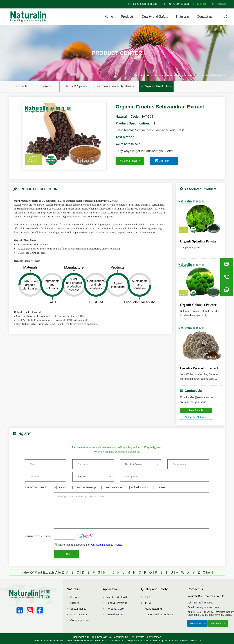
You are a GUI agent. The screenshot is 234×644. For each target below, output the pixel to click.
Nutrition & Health (117, 597)
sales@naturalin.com (143, 4)
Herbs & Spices (76, 86)
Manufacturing (153, 609)
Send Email (130, 161)
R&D (148, 597)
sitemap (157, 637)
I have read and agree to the (88, 545)
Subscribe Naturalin (196, 417)
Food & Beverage (84, 487)
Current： (142, 75)
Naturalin (183, 17)
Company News (80, 620)
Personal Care (112, 487)
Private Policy (144, 637)
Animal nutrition (138, 487)
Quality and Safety (155, 17)
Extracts (22, 86)
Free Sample (196, 410)
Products (127, 17)
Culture (75, 603)
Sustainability (78, 609)
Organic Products (156, 86)
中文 (211, 4)
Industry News (79, 614)
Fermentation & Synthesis (115, 86)
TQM (148, 603)
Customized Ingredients (159, 614)
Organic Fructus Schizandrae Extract (204, 75)
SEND (66, 554)
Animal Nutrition (116, 614)
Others (159, 487)
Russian (222, 4)
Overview (76, 597)
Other (207, 572)
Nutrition (60, 487)
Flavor (47, 86)
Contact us (205, 17)
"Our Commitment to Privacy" (107, 545)
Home (109, 17)
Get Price (164, 161)
